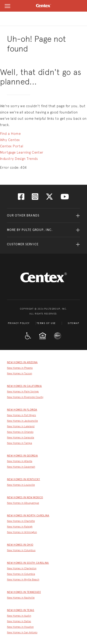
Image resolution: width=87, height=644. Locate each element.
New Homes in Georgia (22, 456)
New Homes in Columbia (21, 574)
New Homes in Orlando (20, 432)
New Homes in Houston (20, 627)
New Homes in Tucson (19, 374)
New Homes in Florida (22, 410)
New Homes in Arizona (22, 362)
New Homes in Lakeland (21, 426)
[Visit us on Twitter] (49, 198)
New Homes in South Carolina (28, 563)
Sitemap (73, 323)
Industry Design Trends (19, 159)
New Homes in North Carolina (28, 516)
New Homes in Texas (21, 610)
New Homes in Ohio (20, 545)
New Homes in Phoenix (20, 368)
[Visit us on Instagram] (35, 198)
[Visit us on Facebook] (21, 198)
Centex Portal (12, 146)
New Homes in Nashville (21, 598)
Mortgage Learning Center (22, 152)
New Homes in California (24, 386)
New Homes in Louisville (21, 485)
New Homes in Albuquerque (23, 503)
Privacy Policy (19, 323)
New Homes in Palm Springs (23, 392)
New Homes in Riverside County (25, 397)
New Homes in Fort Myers (21, 415)
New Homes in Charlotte (21, 521)
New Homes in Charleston (22, 568)
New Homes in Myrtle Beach (23, 580)
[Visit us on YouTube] (65, 198)
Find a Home (10, 134)
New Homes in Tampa (19, 443)
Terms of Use (46, 323)
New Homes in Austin (19, 616)
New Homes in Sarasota (21, 438)
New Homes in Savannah (21, 467)
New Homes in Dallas (19, 621)
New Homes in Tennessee (24, 592)
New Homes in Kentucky (24, 479)
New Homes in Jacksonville (22, 421)
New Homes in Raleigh (20, 527)
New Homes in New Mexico (25, 497)
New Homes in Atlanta (20, 461)
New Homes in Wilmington (22, 532)
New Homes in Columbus (21, 550)
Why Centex (10, 140)
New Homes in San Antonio (22, 633)
